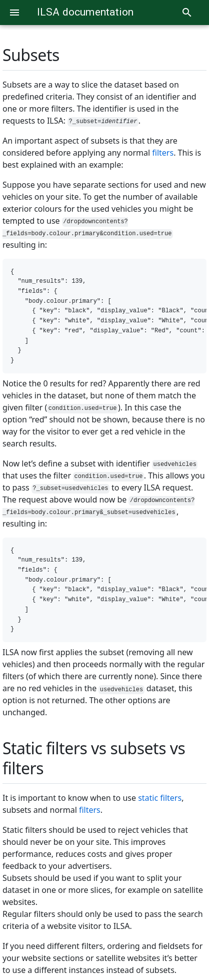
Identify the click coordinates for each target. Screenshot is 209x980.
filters (163, 153)
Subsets (31, 55)
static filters (160, 798)
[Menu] (14, 13)
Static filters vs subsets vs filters (94, 758)
